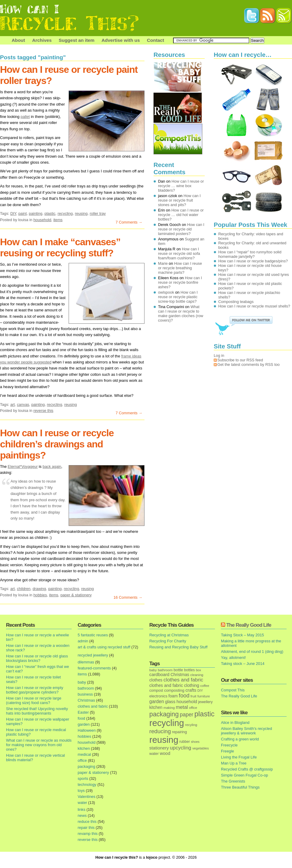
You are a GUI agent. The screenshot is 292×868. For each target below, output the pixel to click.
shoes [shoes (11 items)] (195, 742)
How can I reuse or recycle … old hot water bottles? (181, 215)
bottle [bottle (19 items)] (178, 670)
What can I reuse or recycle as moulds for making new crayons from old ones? (39, 745)
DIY (13, 213)
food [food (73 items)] (184, 696)
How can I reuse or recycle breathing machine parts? (180, 268)
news (82, 815)
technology (87, 785)
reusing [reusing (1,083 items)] (164, 740)
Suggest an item (77, 40)
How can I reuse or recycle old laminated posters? (181, 229)
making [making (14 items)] (169, 707)
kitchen (84, 748)
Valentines (87, 797)
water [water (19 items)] (154, 754)
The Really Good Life (249, 625)
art (12, 405)
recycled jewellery (93, 655)
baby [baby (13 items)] (153, 670)
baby (82, 682)
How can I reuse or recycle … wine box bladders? (181, 186)
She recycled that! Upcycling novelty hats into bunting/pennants (37, 711)
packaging (86, 766)
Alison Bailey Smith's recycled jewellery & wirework (247, 731)
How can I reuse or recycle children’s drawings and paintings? (57, 444)
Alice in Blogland (235, 723)
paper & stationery (76, 595)
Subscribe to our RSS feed (240, 360)
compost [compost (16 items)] (156, 690)
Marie (163, 263)
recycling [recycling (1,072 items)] (167, 723)
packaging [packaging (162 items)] (164, 714)
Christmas (86, 700)
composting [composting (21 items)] (174, 690)
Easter (83, 712)
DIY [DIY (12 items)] (200, 690)
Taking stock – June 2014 (243, 664)
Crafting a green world (240, 739)
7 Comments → (129, 222)
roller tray (98, 213)
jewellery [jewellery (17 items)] (205, 702)
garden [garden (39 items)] (157, 701)
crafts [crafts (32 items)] (191, 690)
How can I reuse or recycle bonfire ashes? (180, 282)
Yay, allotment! (233, 658)
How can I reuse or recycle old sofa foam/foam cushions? (179, 253)
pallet (25, 117)
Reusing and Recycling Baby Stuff (178, 647)
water (82, 803)
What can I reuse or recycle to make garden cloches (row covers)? (181, 314)
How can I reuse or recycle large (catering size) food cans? (34, 700)
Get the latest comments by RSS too (249, 364)
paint (23, 213)
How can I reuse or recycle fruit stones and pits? (179, 200)
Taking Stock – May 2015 (242, 635)
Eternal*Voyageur (23, 466)
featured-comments (94, 668)
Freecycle (229, 745)
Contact (155, 40)
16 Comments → (128, 597)
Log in (219, 355)
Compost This (233, 690)
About (18, 40)
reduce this (87, 822)
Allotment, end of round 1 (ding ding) (252, 652)
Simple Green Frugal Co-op (244, 775)
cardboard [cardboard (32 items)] (159, 675)
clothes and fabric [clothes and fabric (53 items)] (183, 680)
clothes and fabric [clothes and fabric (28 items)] (166, 685)
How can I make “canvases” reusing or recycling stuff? (60, 247)
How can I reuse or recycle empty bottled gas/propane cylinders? (35, 690)
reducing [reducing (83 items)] (160, 731)
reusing (81, 213)
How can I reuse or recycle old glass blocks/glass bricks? (37, 658)
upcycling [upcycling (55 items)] (180, 748)
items (58, 220)
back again (52, 466)
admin (83, 641)
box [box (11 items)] (199, 670)
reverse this (43, 411)
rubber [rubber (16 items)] (185, 742)
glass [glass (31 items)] (170, 702)
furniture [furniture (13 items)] (204, 696)
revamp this (88, 834)
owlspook (166, 292)
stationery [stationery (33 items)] (159, 748)
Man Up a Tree (234, 763)
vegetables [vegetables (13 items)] (201, 748)
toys (81, 791)
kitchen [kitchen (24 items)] (156, 707)
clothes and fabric (93, 706)
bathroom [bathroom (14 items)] (165, 670)
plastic (50, 213)
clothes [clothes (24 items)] (156, 680)
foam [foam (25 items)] (173, 696)
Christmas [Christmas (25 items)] (180, 675)
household (42, 220)
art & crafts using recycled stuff (104, 647)
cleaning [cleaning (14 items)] (197, 675)
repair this (86, 828)
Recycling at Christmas (169, 635)
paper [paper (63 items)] (186, 715)
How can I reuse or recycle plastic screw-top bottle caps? (178, 297)
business (85, 694)
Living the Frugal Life (239, 757)
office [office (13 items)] (193, 708)
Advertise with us (121, 40)
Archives (42, 40)
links (82, 809)
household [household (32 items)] (187, 702)
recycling (65, 213)
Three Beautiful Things (240, 787)
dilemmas (86, 662)
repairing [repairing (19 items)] (179, 732)
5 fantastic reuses (93, 635)
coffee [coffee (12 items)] (205, 686)
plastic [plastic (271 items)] (205, 714)
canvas (23, 405)
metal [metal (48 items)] (182, 707)
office (82, 760)
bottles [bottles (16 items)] (190, 670)
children (24, 589)
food (81, 718)
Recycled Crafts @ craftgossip (247, 769)
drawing (39, 589)
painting (36, 213)
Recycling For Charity (168, 641)
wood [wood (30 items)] (165, 753)
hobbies (40, 595)
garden (84, 724)
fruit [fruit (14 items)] (193, 696)
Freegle (227, 751)
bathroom (86, 688)
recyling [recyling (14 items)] (191, 725)
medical (84, 754)
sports (83, 778)
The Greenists (233, 781)
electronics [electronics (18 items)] (158, 696)
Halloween (87, 730)
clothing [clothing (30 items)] (191, 685)
